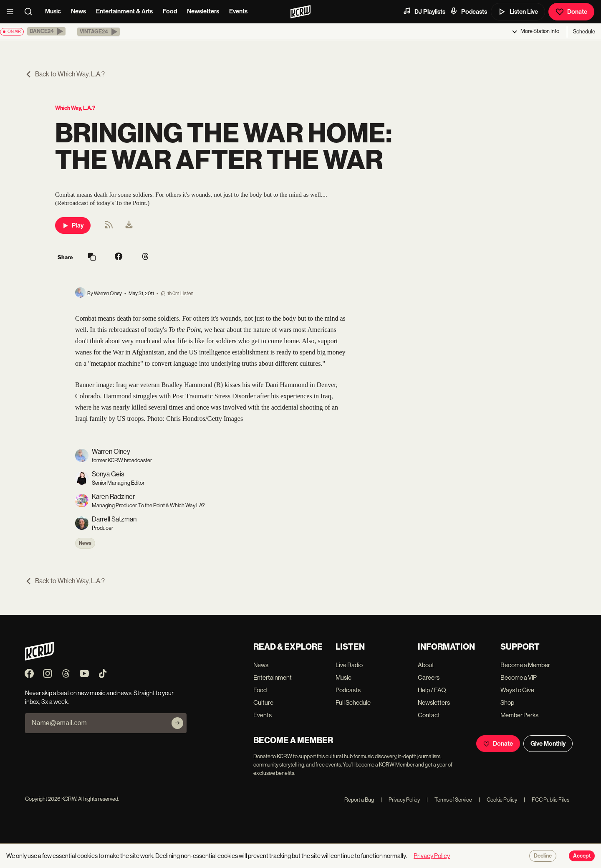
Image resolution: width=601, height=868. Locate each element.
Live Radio (349, 665)
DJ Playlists (424, 11)
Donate (571, 12)
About (426, 665)
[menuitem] (129, 225)
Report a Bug (359, 800)
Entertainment (273, 677)
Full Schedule (353, 702)
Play (73, 225)
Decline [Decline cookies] (543, 856)
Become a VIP (519, 677)
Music (53, 11)
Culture (263, 702)
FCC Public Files (547, 800)
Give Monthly (548, 744)
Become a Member (525, 665)
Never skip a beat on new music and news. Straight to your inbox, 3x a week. (99, 697)
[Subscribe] (177, 723)
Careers (429, 677)
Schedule (584, 32)
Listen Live (518, 12)
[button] (46, 31)
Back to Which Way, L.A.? (65, 74)
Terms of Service (449, 800)
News (78, 11)
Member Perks (519, 715)
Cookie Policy (498, 800)
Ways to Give (517, 690)
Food (170, 11)
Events (238, 11)
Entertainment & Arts (124, 11)
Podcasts (468, 11)
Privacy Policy (400, 800)
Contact (429, 715)
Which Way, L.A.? (75, 108)
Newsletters (203, 11)
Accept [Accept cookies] (582, 856)
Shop (507, 702)
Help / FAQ (432, 690)
